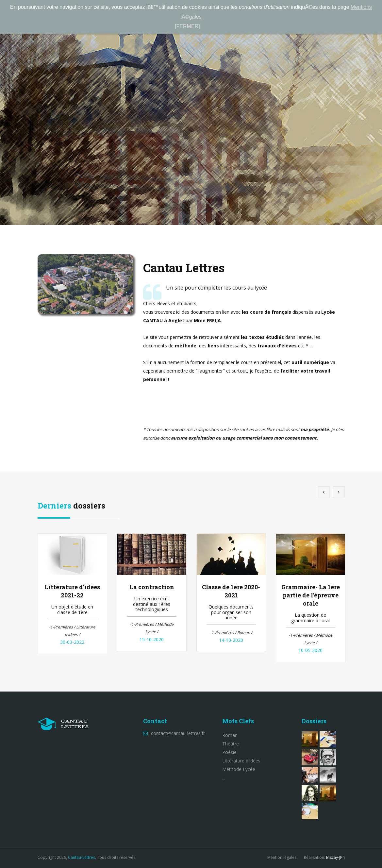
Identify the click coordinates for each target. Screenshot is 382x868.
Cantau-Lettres (82, 857)
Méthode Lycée (239, 769)
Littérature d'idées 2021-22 (72, 591)
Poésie (229, 752)
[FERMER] (187, 26)
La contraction (152, 587)
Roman (230, 735)
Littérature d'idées (241, 761)
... (224, 778)
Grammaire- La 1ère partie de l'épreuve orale (311, 595)
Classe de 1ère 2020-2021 (231, 591)
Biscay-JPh (335, 857)
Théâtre (231, 744)
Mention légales (282, 857)
